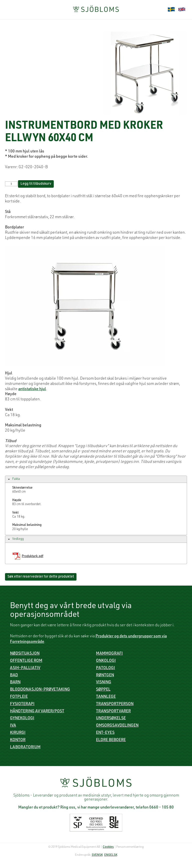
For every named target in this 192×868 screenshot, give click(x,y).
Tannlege (106, 697)
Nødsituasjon (25, 654)
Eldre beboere (111, 740)
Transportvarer (113, 712)
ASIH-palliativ (25, 668)
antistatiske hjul (32, 389)
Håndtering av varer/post (37, 712)
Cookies (108, 847)
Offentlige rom (26, 661)
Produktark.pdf (32, 556)
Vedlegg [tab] (15, 539)
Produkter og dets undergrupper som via (131, 637)
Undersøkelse (111, 719)
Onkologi (106, 661)
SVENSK (97, 855)
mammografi (109, 654)
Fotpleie (19, 697)
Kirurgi (18, 733)
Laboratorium (25, 748)
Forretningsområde (27, 642)
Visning (104, 683)
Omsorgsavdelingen (117, 726)
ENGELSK (111, 855)
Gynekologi (22, 719)
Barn (15, 683)
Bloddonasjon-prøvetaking (40, 690)
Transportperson (115, 704)
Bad (14, 676)
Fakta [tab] (13, 479)
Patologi (105, 668)
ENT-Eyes (105, 733)
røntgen (105, 676)
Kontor (18, 740)
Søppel (103, 690)
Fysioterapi (22, 704)
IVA (13, 726)
